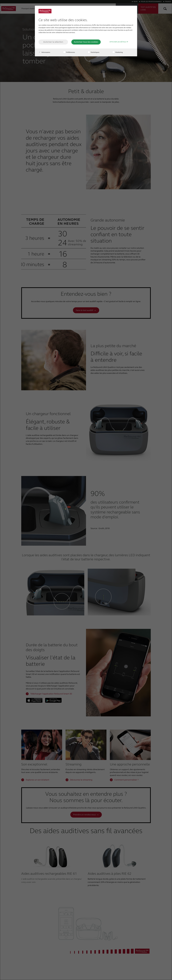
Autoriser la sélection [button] (53, 42)
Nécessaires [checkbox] (44, 52)
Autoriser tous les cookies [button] (86, 42)
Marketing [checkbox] (118, 52)
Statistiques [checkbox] (93, 52)
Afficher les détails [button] (119, 42)
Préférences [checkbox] (69, 52)
